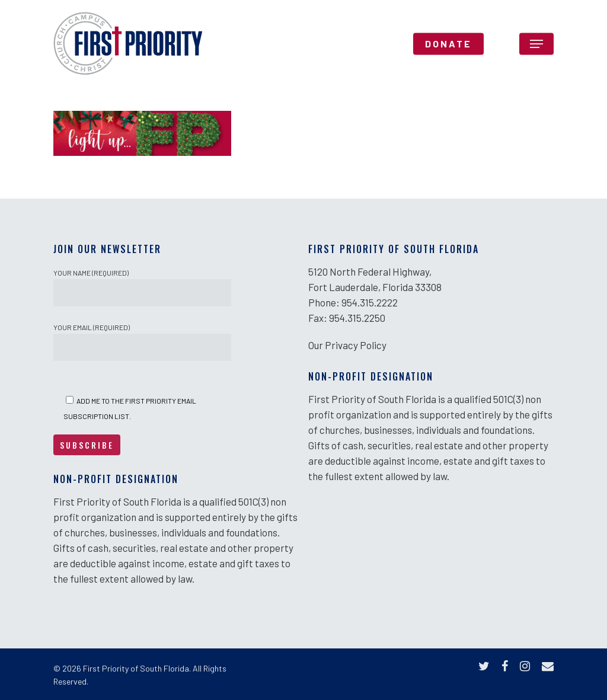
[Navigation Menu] (536, 44)
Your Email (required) (142, 342)
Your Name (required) (142, 287)
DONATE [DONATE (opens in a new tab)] (448, 44)
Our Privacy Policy (347, 345)
